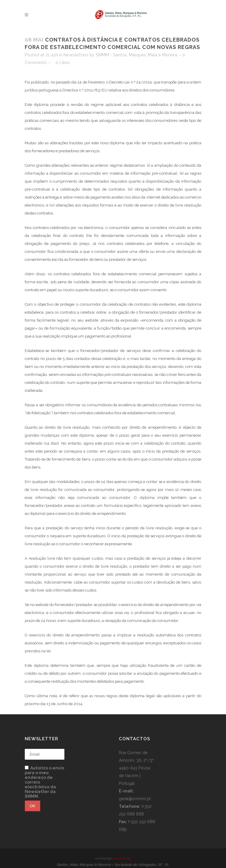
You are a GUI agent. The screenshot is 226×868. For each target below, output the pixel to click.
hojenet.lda (122, 858)
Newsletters (76, 55)
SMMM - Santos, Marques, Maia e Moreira (136, 55)
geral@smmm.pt (135, 799)
